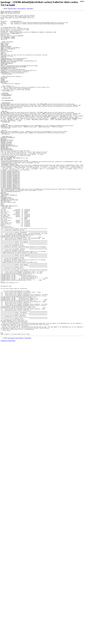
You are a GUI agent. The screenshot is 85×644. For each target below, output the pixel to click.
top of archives (21, 9)
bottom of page (12, 9)
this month (30, 9)
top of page (11, 402)
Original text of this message (8, 405)
